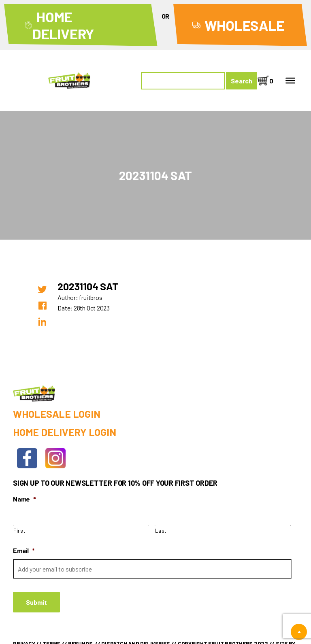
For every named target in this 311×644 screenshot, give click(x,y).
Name (24, 499)
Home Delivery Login (64, 432)
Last (161, 531)
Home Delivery (63, 25)
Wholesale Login (56, 414)
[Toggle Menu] (290, 81)
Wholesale (244, 25)
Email (24, 550)
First (19, 531)
